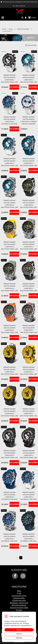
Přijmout (19, 630)
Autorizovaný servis (19, 596)
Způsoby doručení (19, 600)
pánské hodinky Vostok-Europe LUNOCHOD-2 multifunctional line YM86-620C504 (9, 372)
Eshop (11, 29)
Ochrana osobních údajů (19, 608)
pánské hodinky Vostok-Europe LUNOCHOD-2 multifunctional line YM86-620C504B (9, 413)
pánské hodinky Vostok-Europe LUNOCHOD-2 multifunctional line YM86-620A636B (9, 205)
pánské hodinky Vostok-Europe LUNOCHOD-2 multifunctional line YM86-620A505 (28, 205)
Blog (19, 591)
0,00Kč (32, 18)
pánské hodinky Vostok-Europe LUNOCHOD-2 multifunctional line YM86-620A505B (28, 247)
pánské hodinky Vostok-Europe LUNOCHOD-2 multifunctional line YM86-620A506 (28, 288)
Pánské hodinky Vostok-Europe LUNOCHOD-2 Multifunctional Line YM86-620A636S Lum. (28, 80)
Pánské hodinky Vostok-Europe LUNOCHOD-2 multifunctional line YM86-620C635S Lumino (9, 80)
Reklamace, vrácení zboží (19, 603)
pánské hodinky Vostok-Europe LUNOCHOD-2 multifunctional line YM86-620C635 (9, 455)
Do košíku (14, 87)
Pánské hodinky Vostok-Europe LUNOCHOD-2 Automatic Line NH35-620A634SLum (10, 122)
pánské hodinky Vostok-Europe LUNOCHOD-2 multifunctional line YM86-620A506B (28, 330)
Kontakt (19, 610)
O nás (19, 593)
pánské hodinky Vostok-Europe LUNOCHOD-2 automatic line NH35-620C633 (29, 539)
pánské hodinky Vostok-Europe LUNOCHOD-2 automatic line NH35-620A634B (10, 539)
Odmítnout (19, 638)
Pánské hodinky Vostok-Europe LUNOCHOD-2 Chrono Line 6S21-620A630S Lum (28, 122)
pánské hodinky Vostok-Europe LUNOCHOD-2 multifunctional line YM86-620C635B (28, 455)
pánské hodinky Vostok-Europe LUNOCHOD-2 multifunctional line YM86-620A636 (9, 163)
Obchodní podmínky (19, 605)
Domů (4, 29)
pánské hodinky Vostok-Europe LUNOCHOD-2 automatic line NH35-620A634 (10, 497)
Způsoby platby (19, 598)
